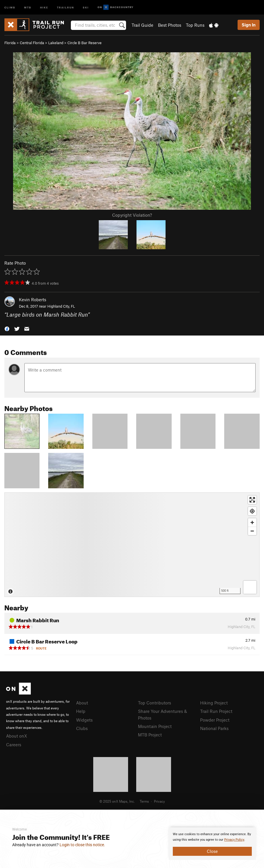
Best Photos (170, 25)
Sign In (249, 25)
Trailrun (65, 7)
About (82, 703)
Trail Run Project (216, 711)
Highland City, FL (61, 306)
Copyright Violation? (132, 215)
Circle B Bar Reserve (85, 43)
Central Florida (32, 43)
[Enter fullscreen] (252, 500)
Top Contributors (155, 703)
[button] (7, 328)
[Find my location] (252, 511)
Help (81, 711)
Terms (144, 801)
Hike (44, 7)
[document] (212, 844)
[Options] (250, 587)
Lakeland (56, 43)
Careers (14, 745)
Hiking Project (214, 703)
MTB (28, 7)
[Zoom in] (252, 522)
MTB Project (150, 735)
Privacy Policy (234, 840)
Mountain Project (155, 726)
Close (212, 851)
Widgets (84, 720)
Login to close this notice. (82, 845)
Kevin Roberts (33, 300)
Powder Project (215, 720)
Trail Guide (142, 25)
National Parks (214, 728)
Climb (10, 7)
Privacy (159, 801)
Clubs (82, 728)
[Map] (132, 545)
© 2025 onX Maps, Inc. (117, 801)
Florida (10, 43)
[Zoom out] (252, 531)
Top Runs (195, 25)
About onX (17, 736)
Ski (86, 7)
